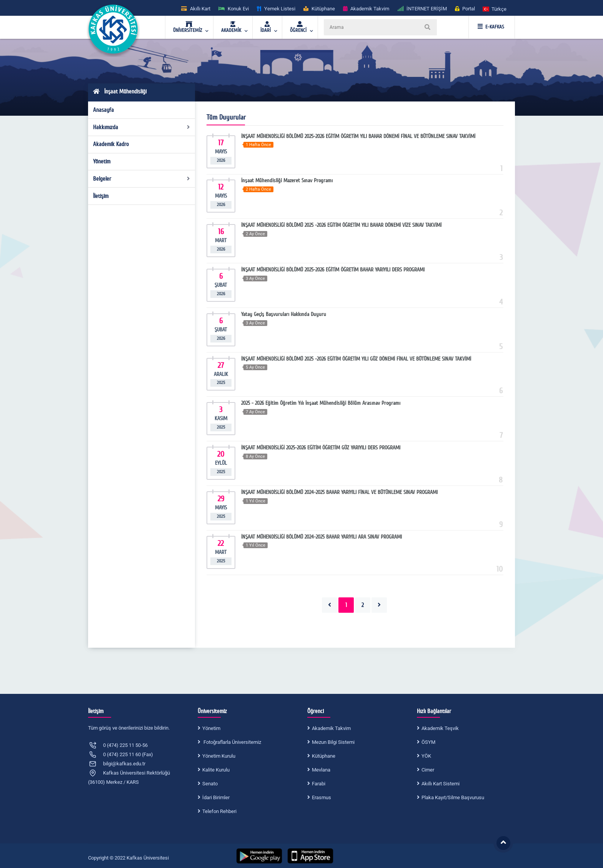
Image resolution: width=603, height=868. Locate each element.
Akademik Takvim (331, 728)
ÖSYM (428, 742)
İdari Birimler (216, 797)
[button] (495, 9)
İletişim (101, 196)
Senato (210, 784)
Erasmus (321, 797)
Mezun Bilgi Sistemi (333, 742)
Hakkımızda (142, 127)
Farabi (319, 784)
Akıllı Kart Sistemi (441, 784)
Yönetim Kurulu (219, 756)
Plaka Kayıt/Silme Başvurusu (453, 797)
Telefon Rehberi (219, 811)
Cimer (428, 770)
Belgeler (142, 179)
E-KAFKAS (491, 27)
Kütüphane (324, 756)
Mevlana (321, 770)
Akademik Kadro (111, 144)
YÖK (426, 756)
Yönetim (102, 161)
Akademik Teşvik (440, 728)
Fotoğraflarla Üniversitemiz (232, 742)
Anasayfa (103, 110)
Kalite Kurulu (216, 770)
